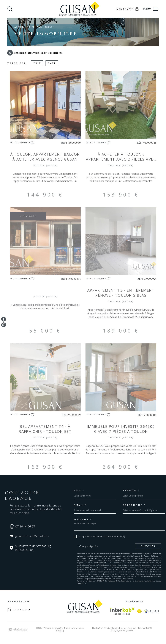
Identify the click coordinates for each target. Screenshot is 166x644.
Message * (83, 520)
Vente (31, 27)
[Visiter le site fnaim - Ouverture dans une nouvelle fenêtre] (139, 611)
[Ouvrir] (10, 9)
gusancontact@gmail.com (32, 536)
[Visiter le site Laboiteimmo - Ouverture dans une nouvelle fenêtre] (18, 629)
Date (52, 63)
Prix (37, 63)
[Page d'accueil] (78, 9)
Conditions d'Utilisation (144, 581)
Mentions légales (111, 628)
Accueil (19, 27)
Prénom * (131, 490)
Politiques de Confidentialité (119, 581)
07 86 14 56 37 (25, 526)
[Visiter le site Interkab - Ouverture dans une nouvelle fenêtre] (122, 611)
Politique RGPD (145, 628)
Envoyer (148, 546)
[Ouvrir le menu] (151, 9)
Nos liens (132, 628)
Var (40, 27)
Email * (80, 505)
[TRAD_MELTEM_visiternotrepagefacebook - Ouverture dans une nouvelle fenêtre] (4, 319)
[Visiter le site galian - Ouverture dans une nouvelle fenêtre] (152, 611)
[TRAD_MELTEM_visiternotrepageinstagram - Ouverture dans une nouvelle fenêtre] (4, 325)
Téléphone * (134, 505)
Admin (123, 628)
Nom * (79, 490)
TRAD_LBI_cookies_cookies (122, 631)
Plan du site (97, 628)
